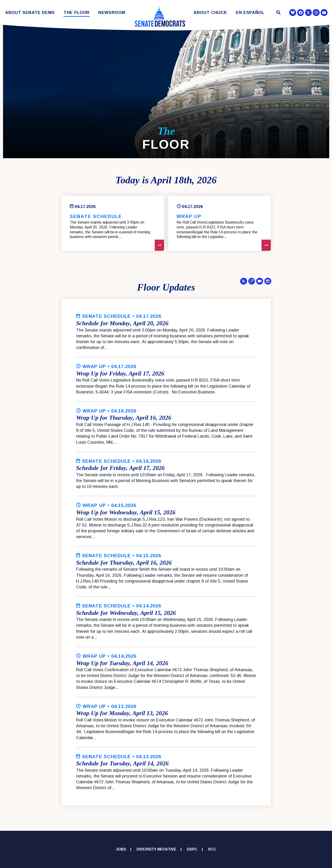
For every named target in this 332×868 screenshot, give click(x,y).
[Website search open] (278, 13)
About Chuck (210, 13)
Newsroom (112, 13)
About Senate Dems (30, 13)
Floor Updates (166, 287)
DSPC (192, 849)
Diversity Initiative (156, 849)
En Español (250, 13)
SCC (212, 849)
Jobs (121, 849)
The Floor (77, 13)
